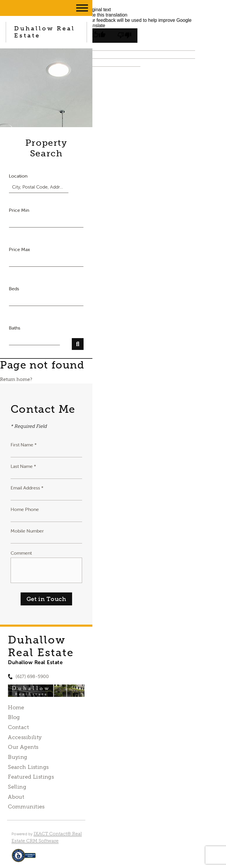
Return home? (16, 379)
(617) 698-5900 (32, 676)
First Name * (24, 445)
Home (16, 707)
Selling (17, 787)
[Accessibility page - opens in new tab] (24, 858)
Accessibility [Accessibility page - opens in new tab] (25, 737)
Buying (18, 757)
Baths (15, 328)
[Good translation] (99, 36)
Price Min (19, 210)
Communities (26, 807)
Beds (14, 289)
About (16, 797)
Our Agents (23, 747)
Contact (18, 727)
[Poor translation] (124, 36)
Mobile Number (27, 531)
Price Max (19, 249)
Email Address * (27, 488)
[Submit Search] (78, 344)
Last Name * (23, 466)
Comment (21, 553)
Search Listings (28, 767)
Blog (14, 717)
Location (18, 176)
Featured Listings (31, 777)
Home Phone (25, 509)
